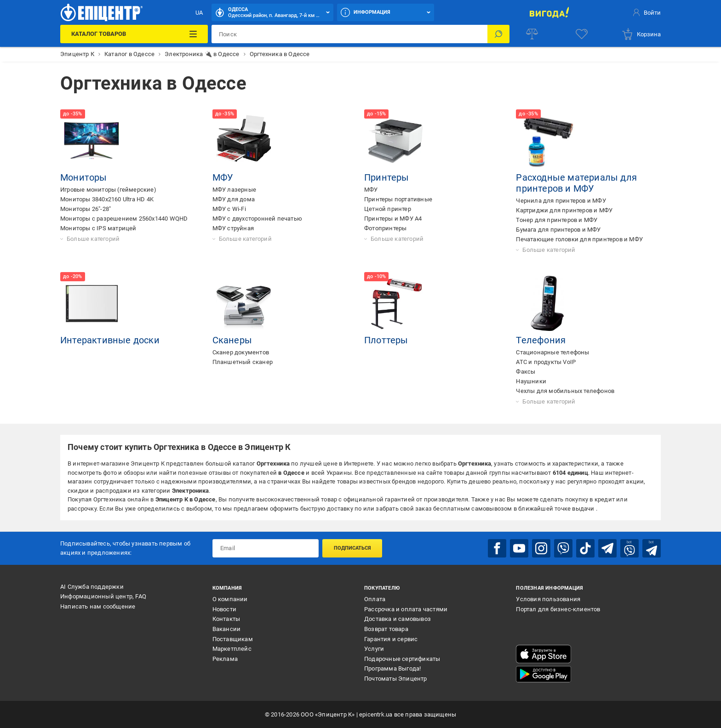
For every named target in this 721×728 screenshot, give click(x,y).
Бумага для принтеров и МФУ (558, 230)
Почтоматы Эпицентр (396, 679)
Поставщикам (233, 639)
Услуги (374, 649)
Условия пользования (548, 599)
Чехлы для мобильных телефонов (565, 391)
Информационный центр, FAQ (103, 596)
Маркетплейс (232, 649)
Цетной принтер (388, 209)
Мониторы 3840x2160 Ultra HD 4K (107, 199)
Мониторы (84, 177)
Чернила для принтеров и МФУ (561, 201)
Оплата (375, 599)
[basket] (641, 34)
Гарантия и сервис (391, 639)
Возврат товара (386, 629)
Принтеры (387, 177)
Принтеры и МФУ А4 (393, 219)
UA (199, 13)
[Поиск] (498, 34)
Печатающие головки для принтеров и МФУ (579, 239)
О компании (230, 599)
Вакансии (227, 629)
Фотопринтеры (385, 228)
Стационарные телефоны (552, 352)
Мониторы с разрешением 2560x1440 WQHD (124, 219)
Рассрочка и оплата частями (406, 609)
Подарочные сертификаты (402, 659)
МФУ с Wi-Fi (229, 209)
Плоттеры (386, 340)
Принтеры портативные (398, 199)
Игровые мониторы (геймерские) (108, 190)
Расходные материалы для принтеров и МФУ (576, 183)
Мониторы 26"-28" (86, 209)
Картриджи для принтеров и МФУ (564, 210)
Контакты (226, 619)
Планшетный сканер (243, 362)
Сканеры (232, 340)
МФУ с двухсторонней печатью (257, 219)
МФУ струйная (233, 228)
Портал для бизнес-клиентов (558, 609)
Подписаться (352, 548)
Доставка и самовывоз (398, 619)
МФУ (223, 177)
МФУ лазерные (234, 190)
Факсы (526, 372)
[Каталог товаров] (134, 34)
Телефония (541, 340)
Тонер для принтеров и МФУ (557, 220)
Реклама (225, 659)
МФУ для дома (234, 199)
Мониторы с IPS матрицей (98, 228)
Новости (224, 609)
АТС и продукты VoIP (546, 362)
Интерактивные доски (110, 340)
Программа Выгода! (392, 668)
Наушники (531, 381)
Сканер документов (241, 352)
